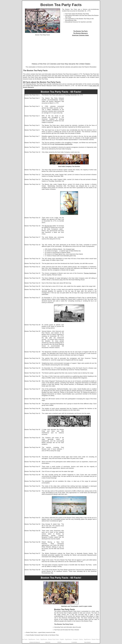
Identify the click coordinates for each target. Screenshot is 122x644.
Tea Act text (48, 226)
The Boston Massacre (80, 33)
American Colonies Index (80, 35)
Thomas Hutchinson (90, 273)
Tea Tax (56, 127)
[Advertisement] (61, 50)
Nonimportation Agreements (64, 144)
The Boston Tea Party (80, 31)
